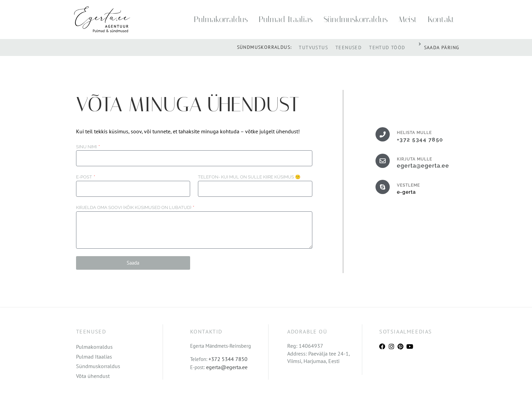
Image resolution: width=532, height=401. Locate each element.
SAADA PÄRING (442, 47)
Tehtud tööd (387, 47)
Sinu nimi (87, 147)
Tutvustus (313, 47)
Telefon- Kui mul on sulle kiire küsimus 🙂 (249, 177)
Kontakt (441, 19)
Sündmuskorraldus (356, 19)
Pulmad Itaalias (286, 19)
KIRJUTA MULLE (415, 159)
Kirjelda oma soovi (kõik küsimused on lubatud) (134, 207)
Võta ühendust (93, 376)
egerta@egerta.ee (423, 166)
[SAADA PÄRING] (420, 44)
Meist (408, 19)
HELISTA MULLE (414, 133)
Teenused (348, 47)
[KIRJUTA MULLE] (383, 161)
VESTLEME (408, 185)
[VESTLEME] (383, 187)
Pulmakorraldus (221, 19)
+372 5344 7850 (420, 140)
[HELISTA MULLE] (383, 134)
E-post (85, 177)
